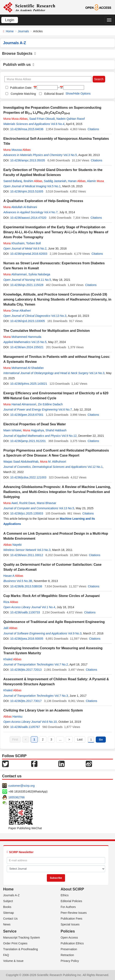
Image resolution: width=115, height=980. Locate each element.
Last (80, 739)
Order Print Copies (15, 943)
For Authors (68, 907)
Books (7, 907)
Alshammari (15, 274)
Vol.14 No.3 (97, 373)
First (15, 739)
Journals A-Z (11, 895)
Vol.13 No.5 (66, 508)
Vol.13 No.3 (59, 316)
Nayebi (12, 545)
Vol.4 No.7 (51, 212)
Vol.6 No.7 (65, 409)
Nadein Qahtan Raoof (71, 119)
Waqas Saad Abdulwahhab (21, 462)
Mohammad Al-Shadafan (24, 368)
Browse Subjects (19, 54)
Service (10, 931)
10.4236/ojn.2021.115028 (27, 285)
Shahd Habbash (56, 430)
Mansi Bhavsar (47, 503)
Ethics (65, 895)
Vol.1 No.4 (48, 607)
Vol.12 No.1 (95, 467)
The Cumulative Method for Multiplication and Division (47, 331)
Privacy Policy (70, 961)
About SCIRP (72, 889)
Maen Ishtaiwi (12, 430)
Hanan (77, 181)
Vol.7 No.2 (61, 664)
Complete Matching (23, 94)
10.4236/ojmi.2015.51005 (27, 191)
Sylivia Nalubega (39, 274)
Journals (23, 31)
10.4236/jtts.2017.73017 (26, 701)
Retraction (67, 955)
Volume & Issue (13, 961)
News (7, 924)
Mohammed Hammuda (22, 337)
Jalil (10, 628)
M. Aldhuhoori (53, 462)
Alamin (95, 181)
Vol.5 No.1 (54, 186)
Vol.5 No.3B (24, 581)
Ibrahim (33, 181)
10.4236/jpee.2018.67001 (27, 415)
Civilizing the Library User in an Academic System (43, 710)
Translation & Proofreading (20, 949)
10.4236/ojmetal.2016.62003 (29, 254)
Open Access (69, 938)
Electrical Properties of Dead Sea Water (35, 424)
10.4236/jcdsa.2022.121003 (28, 477)
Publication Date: (21, 88)
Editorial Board (54, 94)
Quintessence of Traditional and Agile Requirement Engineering (54, 622)
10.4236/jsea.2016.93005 (27, 639)
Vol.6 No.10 (49, 722)
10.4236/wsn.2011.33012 (27, 555)
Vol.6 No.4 (58, 124)
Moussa (17, 150)
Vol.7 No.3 (61, 696)
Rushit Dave (27, 503)
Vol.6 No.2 (40, 248)
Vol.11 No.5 (43, 280)
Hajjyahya (33, 430)
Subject (8, 901)
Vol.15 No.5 (39, 342)
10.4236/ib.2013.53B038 (26, 586)
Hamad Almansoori (20, 404)
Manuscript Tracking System (22, 938)
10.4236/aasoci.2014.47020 (28, 218)
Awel (10, 503)
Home (10, 31)
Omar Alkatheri (17, 311)
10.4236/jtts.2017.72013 (26, 670)
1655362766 (17, 797)
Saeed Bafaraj (13, 181)
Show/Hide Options (78, 94)
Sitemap (8, 913)
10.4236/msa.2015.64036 (27, 129)
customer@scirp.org (21, 786)
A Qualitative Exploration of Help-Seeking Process (43, 201)
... (60, 739)
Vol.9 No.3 (75, 633)
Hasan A (13, 576)
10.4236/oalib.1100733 (25, 612)
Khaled (12, 659)
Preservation (69, 949)
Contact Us (10, 919)
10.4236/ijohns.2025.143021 (29, 384)
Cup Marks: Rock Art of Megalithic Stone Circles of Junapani (52, 596)
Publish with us (19, 65)
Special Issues (70, 924)
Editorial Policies (71, 901)
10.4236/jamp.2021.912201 (28, 441)
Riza (11, 602)
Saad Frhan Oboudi (42, 119)
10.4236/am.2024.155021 (27, 347)
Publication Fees (72, 919)
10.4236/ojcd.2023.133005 (28, 321)
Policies (68, 931)
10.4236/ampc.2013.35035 (28, 160)
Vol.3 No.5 (70, 155)
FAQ (6, 955)
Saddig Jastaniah (55, 181)
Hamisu (13, 717)
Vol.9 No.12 (69, 436)
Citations (93, 129)
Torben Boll (33, 243)
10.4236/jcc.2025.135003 (27, 513)
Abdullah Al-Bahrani (20, 207)
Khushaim (14, 243)
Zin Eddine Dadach (50, 404)
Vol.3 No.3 (44, 550)
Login (10, 20)
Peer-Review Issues (74, 913)
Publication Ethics (72, 943)
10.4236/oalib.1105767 (25, 727)
